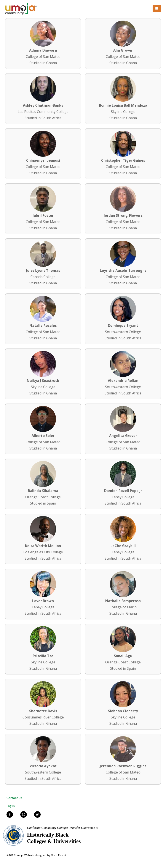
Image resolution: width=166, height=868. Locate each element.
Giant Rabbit (59, 855)
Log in (11, 806)
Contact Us (14, 798)
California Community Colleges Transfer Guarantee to (63, 828)
